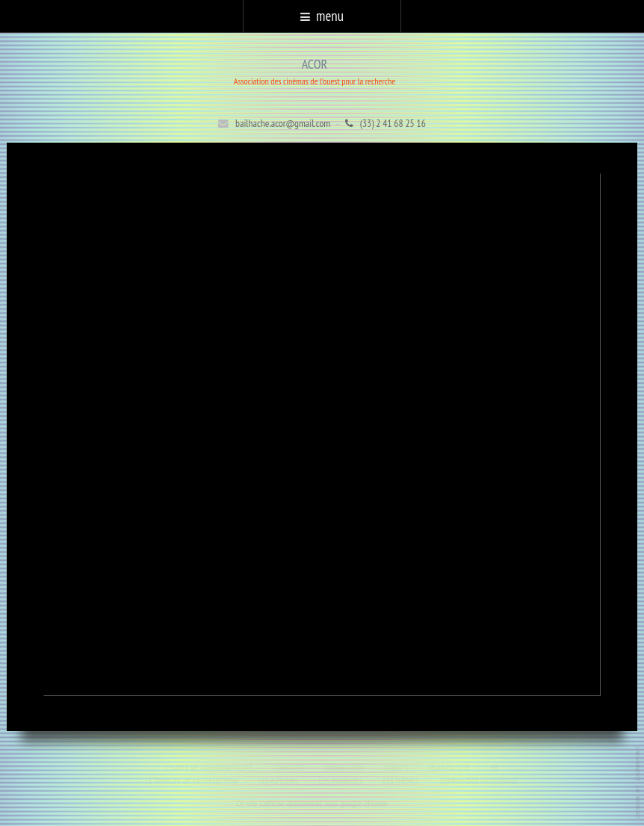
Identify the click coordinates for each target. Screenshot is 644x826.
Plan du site (451, 768)
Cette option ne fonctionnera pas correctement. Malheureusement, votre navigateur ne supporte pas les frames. (322, 435)
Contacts (289, 768)
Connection (344, 768)
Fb (495, 768)
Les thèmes (402, 781)
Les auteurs (279, 781)
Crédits (397, 768)
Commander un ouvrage (480, 781)
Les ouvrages (341, 781)
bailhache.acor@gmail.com (283, 123)
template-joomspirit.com (639, 782)
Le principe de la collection (192, 781)
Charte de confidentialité (210, 768)
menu (322, 16)
